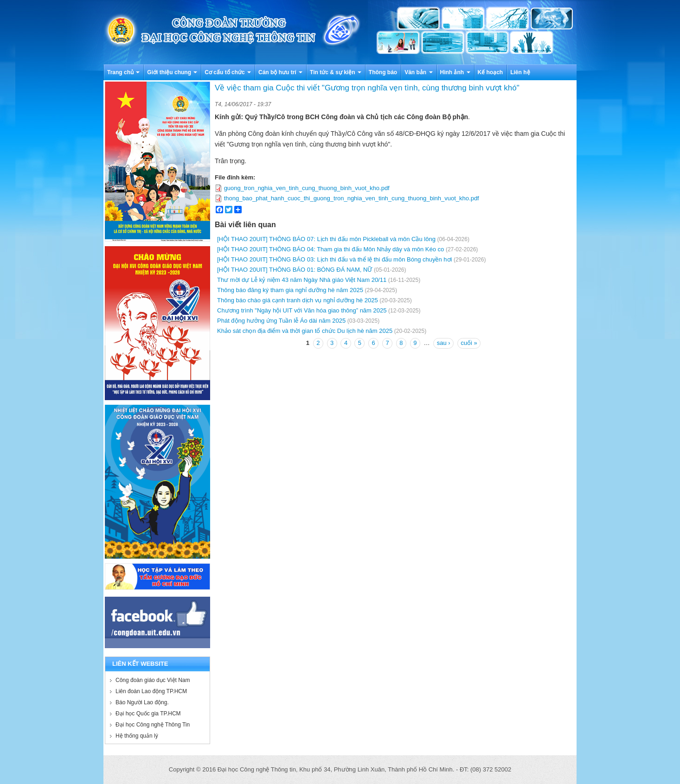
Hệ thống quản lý (137, 736)
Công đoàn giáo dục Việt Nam (153, 680)
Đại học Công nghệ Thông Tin (153, 725)
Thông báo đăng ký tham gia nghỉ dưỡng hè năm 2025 (290, 290)
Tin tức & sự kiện (336, 72)
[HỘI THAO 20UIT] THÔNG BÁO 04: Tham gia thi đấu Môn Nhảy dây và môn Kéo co (330, 249)
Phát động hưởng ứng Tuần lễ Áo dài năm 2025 (281, 321)
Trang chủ (123, 72)
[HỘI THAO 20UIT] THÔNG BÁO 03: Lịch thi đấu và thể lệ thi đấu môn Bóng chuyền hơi (334, 259)
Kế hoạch (491, 72)
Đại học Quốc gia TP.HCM (148, 714)
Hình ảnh (455, 72)
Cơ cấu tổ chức (228, 72)
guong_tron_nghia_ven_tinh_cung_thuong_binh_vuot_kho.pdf (307, 188)
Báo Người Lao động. (142, 702)
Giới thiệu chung (172, 72)
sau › (444, 343)
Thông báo (383, 72)
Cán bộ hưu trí (280, 72)
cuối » (469, 343)
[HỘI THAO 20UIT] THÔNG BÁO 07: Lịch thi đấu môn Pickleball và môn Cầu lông (326, 239)
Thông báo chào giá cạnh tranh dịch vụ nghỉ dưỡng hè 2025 (298, 300)
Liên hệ (520, 72)
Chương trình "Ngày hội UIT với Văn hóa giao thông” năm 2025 (302, 310)
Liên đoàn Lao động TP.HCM (151, 691)
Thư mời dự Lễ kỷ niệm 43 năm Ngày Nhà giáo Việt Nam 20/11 (302, 280)
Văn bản (418, 72)
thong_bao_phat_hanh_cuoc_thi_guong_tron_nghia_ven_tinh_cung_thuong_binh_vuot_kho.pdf (352, 198)
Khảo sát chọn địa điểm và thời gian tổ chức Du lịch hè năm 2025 (305, 331)
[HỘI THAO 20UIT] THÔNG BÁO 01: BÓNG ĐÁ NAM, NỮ (295, 270)
